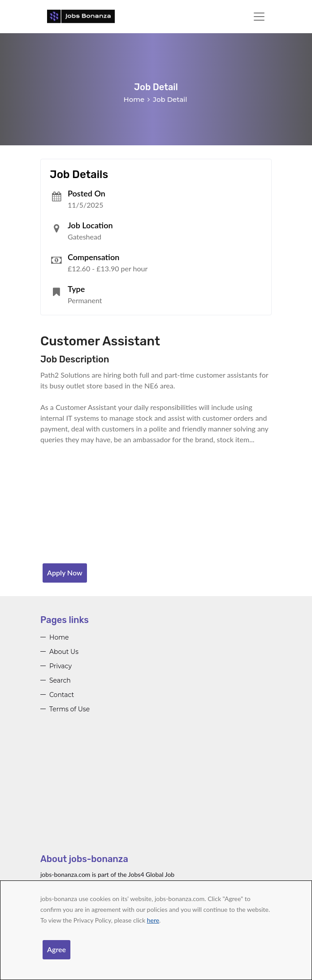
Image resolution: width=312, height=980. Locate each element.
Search (60, 680)
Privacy (61, 666)
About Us (64, 652)
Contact (62, 695)
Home (134, 99)
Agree (56, 949)
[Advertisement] (156, 790)
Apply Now (65, 573)
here (153, 920)
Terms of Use (69, 709)
